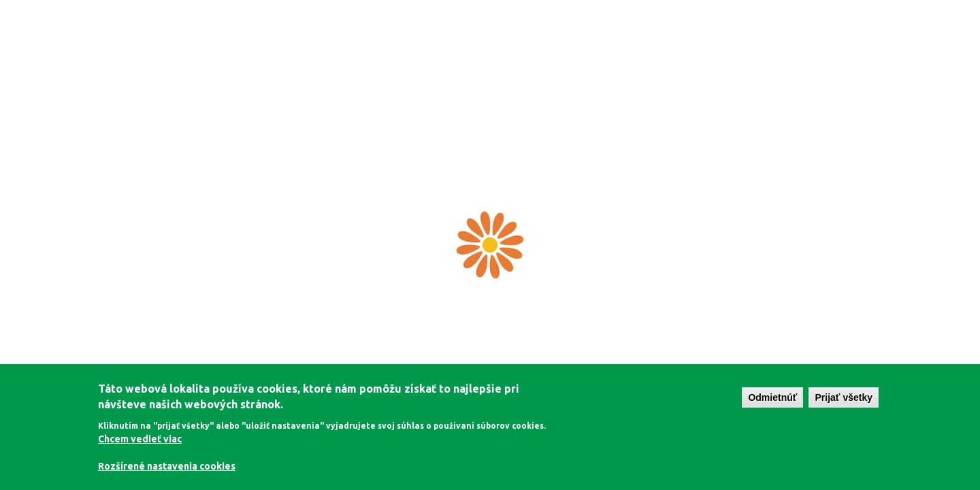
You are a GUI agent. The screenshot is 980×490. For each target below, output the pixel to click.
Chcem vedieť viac (140, 439)
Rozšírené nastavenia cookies (167, 466)
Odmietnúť (772, 397)
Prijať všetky (844, 397)
